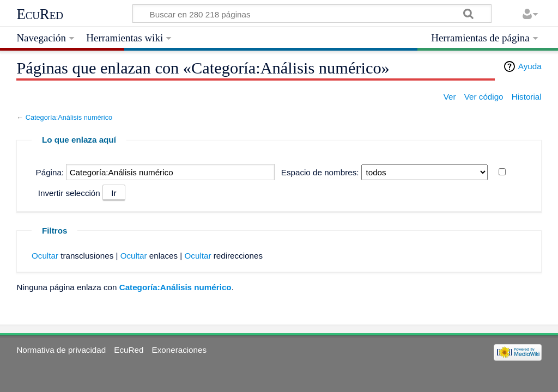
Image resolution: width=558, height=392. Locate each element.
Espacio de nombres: (320, 172)
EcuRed (40, 14)
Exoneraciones (179, 350)
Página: (50, 172)
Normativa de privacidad (61, 350)
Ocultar (45, 256)
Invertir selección (69, 193)
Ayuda (530, 66)
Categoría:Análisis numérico (69, 117)
